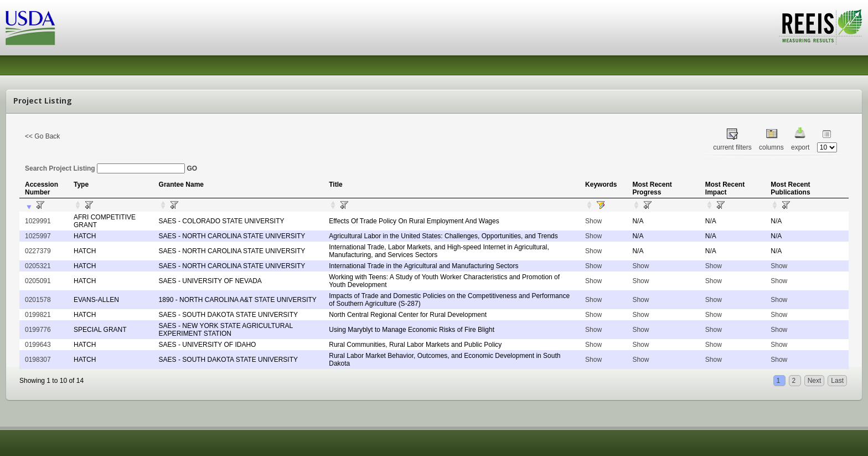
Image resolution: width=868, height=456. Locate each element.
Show (593, 221)
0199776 (38, 330)
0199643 (38, 345)
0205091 (38, 281)
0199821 (38, 315)
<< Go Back (42, 136)
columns (771, 147)
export (800, 147)
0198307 (38, 360)
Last (837, 381)
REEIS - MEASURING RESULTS (821, 27)
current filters (732, 147)
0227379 (38, 251)
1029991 (38, 221)
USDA (30, 28)
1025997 (38, 236)
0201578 (38, 300)
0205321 (38, 266)
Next (815, 381)
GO (192, 168)
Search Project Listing (105, 168)
